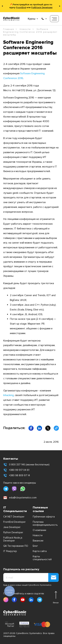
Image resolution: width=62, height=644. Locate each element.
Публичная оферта (44, 517)
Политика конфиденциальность (45, 523)
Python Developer (13, 532)
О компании (39, 530)
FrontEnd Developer (14, 522)
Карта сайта (40, 551)
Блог (35, 546)
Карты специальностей (42, 558)
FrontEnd (21, 7)
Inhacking (9, 395)
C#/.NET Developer (14, 517)
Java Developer (12, 527)
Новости (38, 535)
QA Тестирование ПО (16, 546)
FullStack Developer (42, 7)
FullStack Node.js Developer (13, 539)
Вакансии (38, 541)
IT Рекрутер (10, 551)
